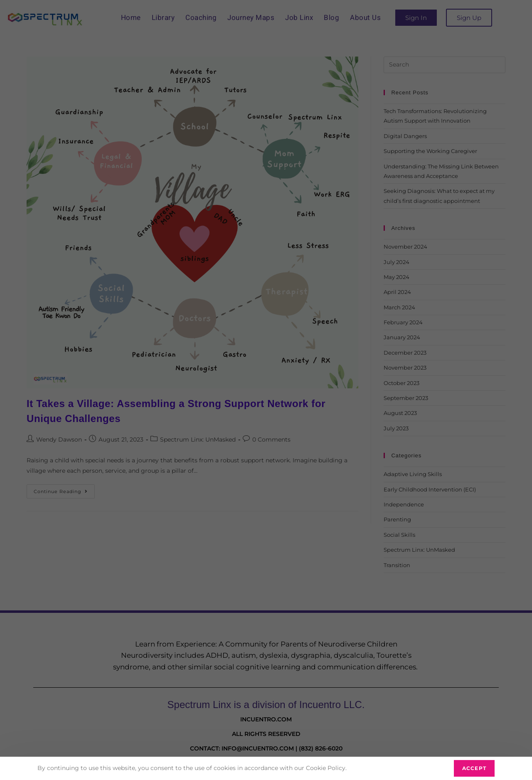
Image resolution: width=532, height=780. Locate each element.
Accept (474, 768)
